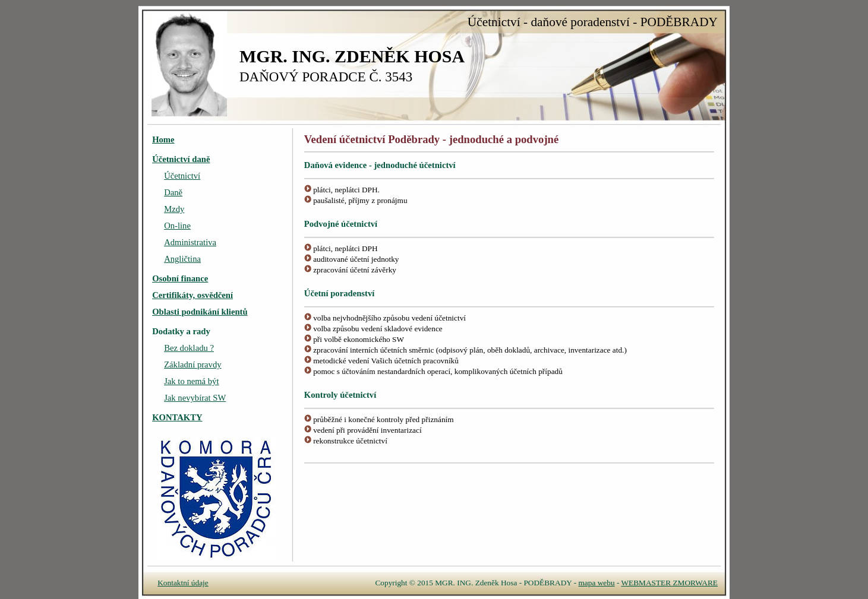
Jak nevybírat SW (195, 398)
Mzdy (174, 209)
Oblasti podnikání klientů (200, 312)
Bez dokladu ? (189, 348)
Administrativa (190, 242)
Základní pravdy (192, 365)
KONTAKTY (177, 417)
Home (163, 140)
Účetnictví (182, 176)
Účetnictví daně (181, 159)
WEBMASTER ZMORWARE (669, 583)
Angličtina (182, 259)
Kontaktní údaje (183, 583)
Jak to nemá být (191, 381)
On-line (177, 226)
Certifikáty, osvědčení (192, 295)
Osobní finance (180, 278)
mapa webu (597, 583)
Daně (173, 192)
